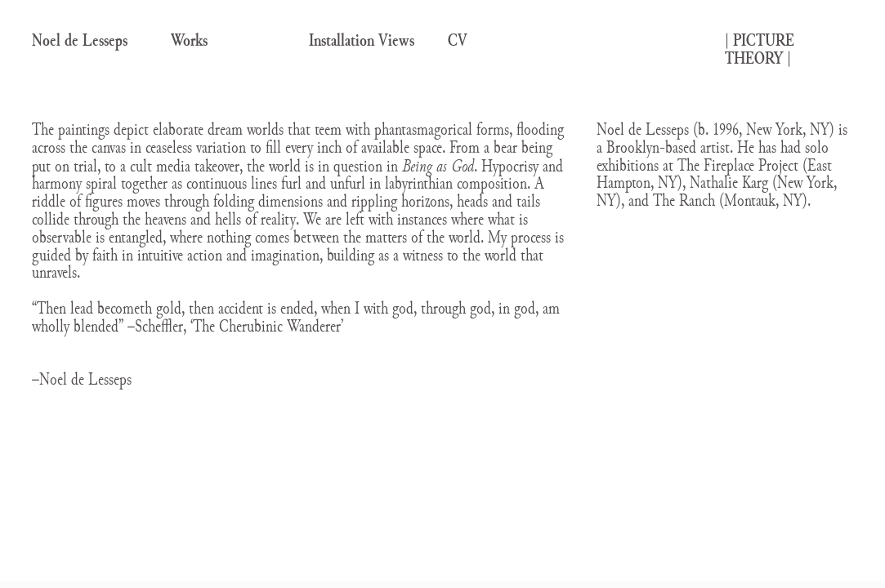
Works (189, 40)
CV (458, 40)
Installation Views (362, 40)
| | (760, 49)
